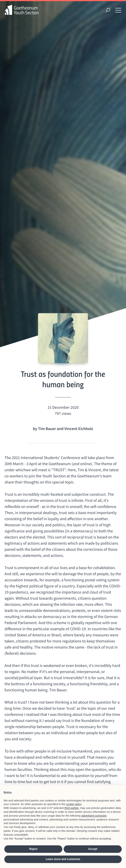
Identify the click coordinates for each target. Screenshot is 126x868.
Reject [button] (33, 849)
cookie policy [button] (74, 804)
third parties (71, 808)
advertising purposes (94, 816)
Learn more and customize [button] (63, 859)
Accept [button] (93, 849)
